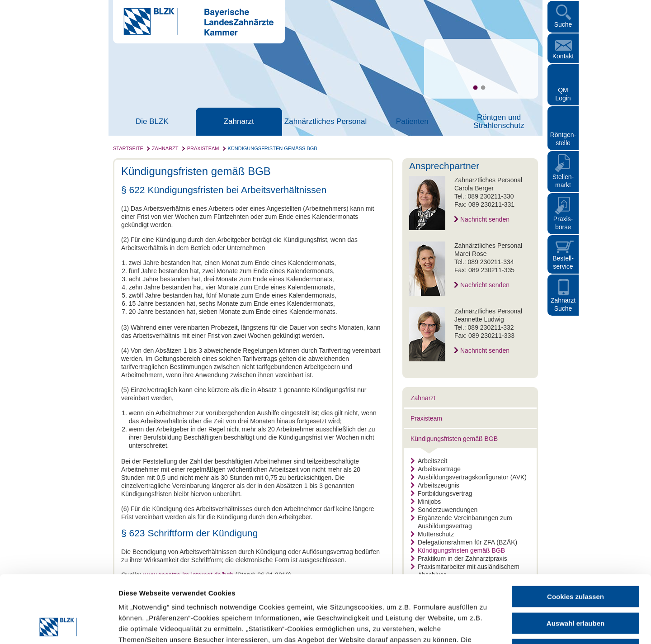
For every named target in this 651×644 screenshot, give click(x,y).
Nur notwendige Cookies (576, 586)
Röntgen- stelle (563, 139)
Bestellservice (563, 262)
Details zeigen (481, 626)
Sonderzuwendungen (444, 510)
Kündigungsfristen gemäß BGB (273, 148)
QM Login (563, 94)
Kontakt (563, 56)
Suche (563, 24)
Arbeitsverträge (436, 469)
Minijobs (426, 502)
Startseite (128, 148)
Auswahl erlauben (576, 560)
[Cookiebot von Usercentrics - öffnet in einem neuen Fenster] (59, 626)
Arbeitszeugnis (435, 485)
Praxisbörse (563, 223)
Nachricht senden (485, 219)
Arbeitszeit (429, 461)
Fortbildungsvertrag (441, 493)
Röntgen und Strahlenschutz (499, 122)
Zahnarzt (239, 122)
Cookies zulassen (576, 533)
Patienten (412, 122)
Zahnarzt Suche (563, 304)
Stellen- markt (563, 181)
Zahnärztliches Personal (325, 122)
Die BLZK (152, 122)
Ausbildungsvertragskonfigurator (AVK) (469, 477)
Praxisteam (203, 148)
